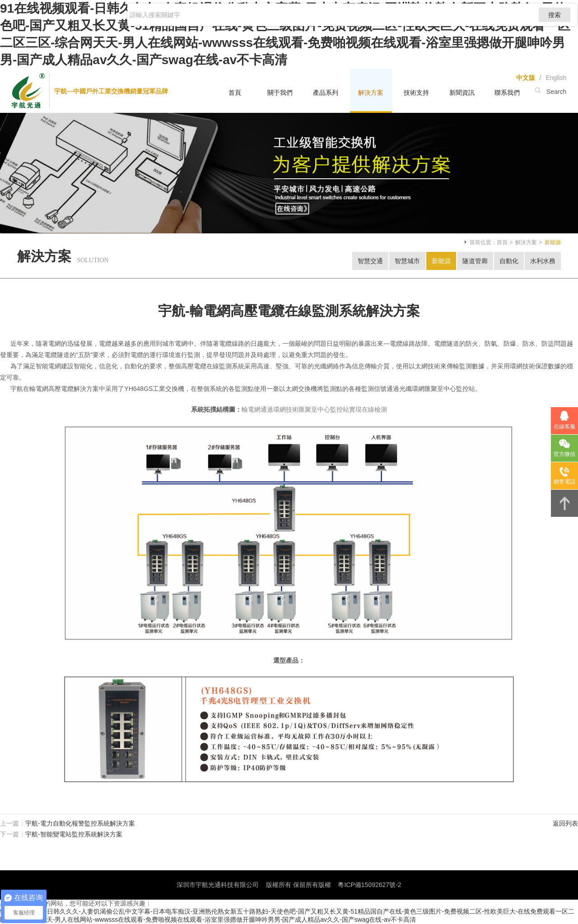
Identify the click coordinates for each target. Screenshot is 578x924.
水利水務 (543, 261)
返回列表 (565, 823)
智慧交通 (370, 261)
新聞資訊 (462, 93)
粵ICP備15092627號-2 (369, 885)
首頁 (235, 93)
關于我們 (280, 93)
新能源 (441, 261)
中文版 (526, 78)
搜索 (553, 25)
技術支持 (416, 93)
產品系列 (326, 93)
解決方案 (371, 93)
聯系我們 (507, 93)
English (556, 78)
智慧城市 (407, 261)
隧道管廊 (475, 261)
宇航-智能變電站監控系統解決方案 (74, 834)
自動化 (509, 261)
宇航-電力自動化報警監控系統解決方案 (80, 823)
